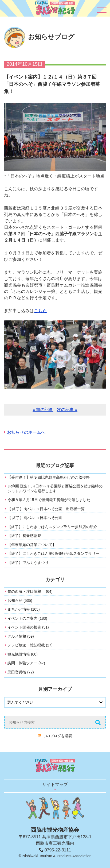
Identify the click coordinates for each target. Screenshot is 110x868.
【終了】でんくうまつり (28, 563)
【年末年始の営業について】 (32, 545)
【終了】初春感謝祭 (24, 536)
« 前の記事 (43, 410)
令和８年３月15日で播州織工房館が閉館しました (49, 500)
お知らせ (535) (20, 600)
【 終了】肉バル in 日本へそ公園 (35, 518)
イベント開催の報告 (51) (28, 627)
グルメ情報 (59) (21, 636)
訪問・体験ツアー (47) (26, 663)
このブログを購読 (57, 736)
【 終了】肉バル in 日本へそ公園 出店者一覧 (46, 509)
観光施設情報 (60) (23, 654)
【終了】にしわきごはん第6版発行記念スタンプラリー (53, 553)
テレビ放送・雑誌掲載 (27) (30, 645)
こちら (40, 311)
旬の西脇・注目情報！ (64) (30, 591)
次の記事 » (67, 410)
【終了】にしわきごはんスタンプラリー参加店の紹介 (52, 527)
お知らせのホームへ (26, 432)
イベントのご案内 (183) (27, 618)
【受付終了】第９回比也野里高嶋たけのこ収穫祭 (49, 477)
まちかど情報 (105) (24, 609)
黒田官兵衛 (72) (21, 672)
